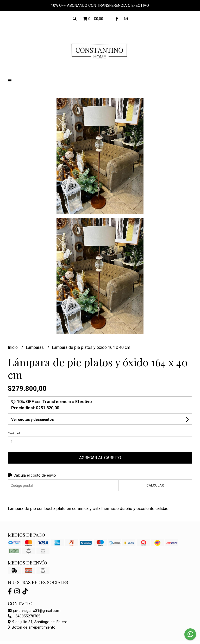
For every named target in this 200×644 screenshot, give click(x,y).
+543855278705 (24, 616)
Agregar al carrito (100, 458)
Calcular (155, 485)
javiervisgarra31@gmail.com (34, 611)
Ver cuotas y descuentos (33, 420)
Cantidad (14, 433)
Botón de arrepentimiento (32, 627)
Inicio (13, 347)
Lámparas (35, 347)
